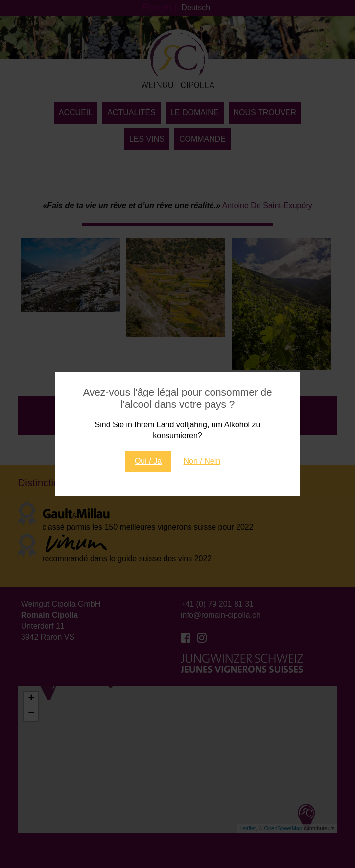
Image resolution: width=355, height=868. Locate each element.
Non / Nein (202, 461)
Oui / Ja (148, 461)
